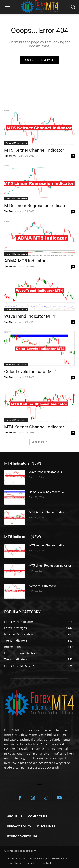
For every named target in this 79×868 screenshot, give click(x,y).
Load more (40, 442)
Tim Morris (10, 156)
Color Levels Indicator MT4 (31, 372)
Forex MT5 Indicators (16, 143)
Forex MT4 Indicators (16, 309)
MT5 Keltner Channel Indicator (34, 150)
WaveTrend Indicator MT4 (30, 316)
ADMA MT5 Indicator (25, 261)
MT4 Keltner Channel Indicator (34, 427)
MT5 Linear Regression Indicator (36, 206)
